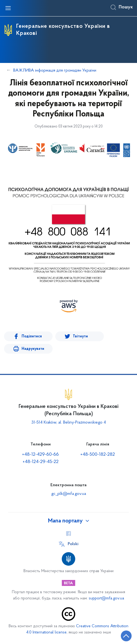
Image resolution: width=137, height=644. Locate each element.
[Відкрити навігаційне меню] (8, 8)
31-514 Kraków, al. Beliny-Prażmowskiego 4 (69, 422)
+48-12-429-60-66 (40, 455)
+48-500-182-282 (98, 455)
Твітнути (80, 336)
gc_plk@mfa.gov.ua (69, 494)
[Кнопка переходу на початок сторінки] (126, 636)
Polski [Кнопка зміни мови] (73, 544)
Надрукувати (33, 349)
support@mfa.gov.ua (106, 598)
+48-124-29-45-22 (41, 462)
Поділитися (32, 336)
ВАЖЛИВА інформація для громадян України (55, 71)
